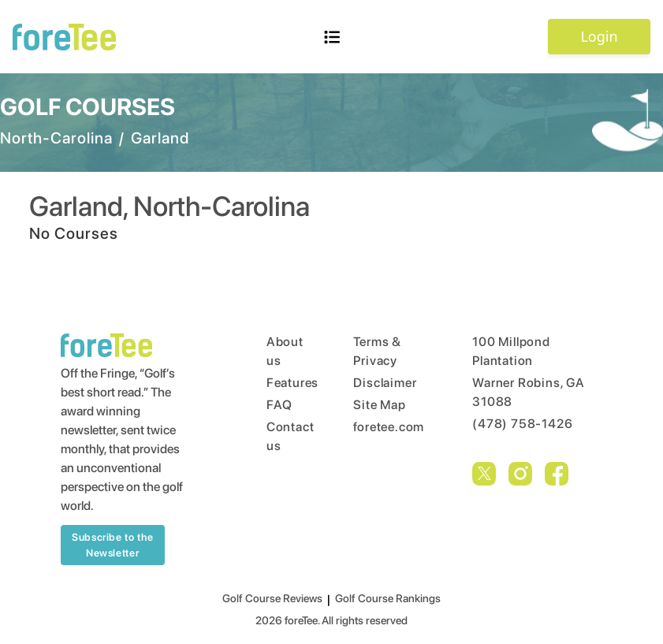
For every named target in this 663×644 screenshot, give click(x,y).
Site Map (379, 405)
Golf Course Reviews (272, 598)
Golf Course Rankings (388, 598)
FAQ (279, 405)
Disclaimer (383, 383)
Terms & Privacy (377, 351)
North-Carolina (56, 138)
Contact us (280, 436)
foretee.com (383, 427)
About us (280, 351)
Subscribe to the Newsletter (112, 545)
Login (599, 36)
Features (280, 383)
